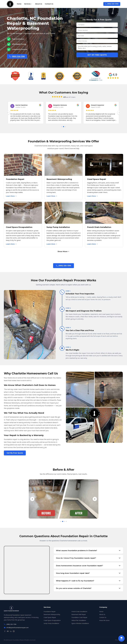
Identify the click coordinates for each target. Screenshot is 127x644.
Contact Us (49, 4)
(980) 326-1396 (112, 4)
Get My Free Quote (97, 55)
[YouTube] (8, 632)
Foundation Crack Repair (79, 617)
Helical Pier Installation (79, 620)
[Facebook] (5, 632)
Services (28, 4)
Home (19, 4)
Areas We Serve (104, 620)
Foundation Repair (50, 612)
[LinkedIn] (11, 632)
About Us (39, 4)
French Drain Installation (79, 612)
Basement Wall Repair (79, 614)
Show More (63, 251)
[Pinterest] (14, 632)
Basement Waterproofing (52, 614)
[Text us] (121, 638)
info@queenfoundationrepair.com (18, 628)
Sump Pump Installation (51, 623)
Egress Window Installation (80, 623)
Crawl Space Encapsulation (52, 620)
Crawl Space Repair (50, 617)
